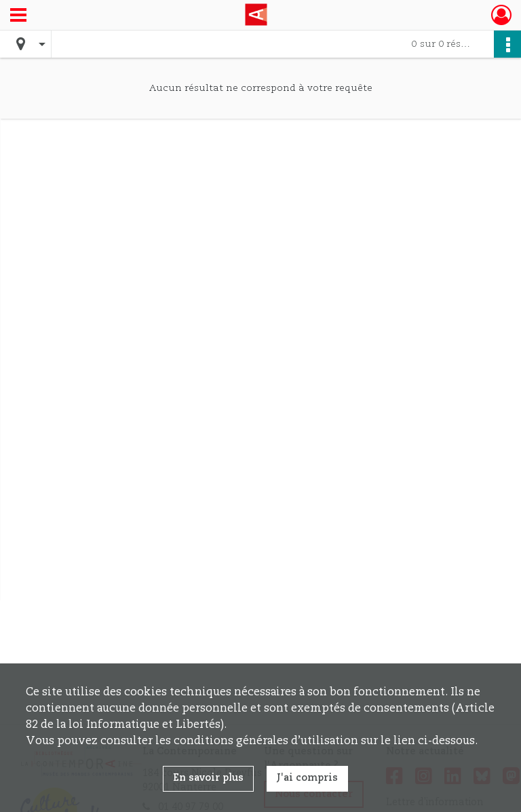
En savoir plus (208, 778)
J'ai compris (307, 778)
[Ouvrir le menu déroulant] (18, 16)
